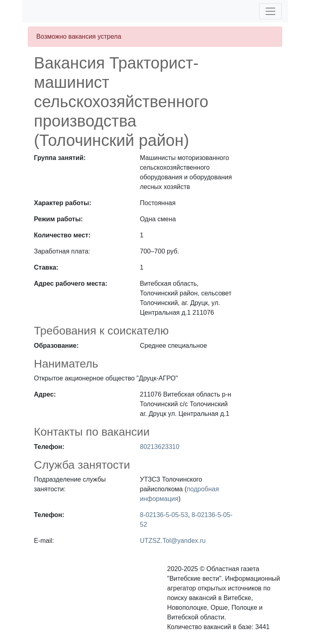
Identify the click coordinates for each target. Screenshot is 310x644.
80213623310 (160, 447)
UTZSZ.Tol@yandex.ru (173, 541)
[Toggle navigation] (270, 11)
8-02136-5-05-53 (164, 515)
